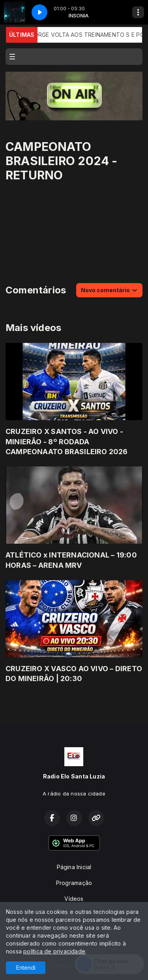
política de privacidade (54, 951)
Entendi (26, 968)
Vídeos (74, 899)
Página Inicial (74, 867)
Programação (74, 883)
